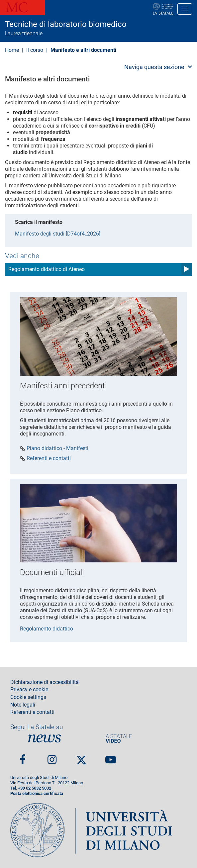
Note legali (23, 705)
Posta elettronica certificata (37, 793)
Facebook (23, 757)
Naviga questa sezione (154, 67)
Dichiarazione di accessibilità (45, 682)
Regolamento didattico (47, 629)
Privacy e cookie (29, 690)
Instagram (52, 757)
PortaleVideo (118, 738)
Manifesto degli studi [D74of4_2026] (58, 234)
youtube (111, 757)
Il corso (35, 50)
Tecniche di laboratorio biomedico (66, 24)
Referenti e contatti (49, 458)
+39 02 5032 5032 (35, 788)
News (45, 738)
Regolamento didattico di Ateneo (47, 269)
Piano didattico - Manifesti (57, 448)
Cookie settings (28, 697)
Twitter (81, 757)
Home (12, 50)
